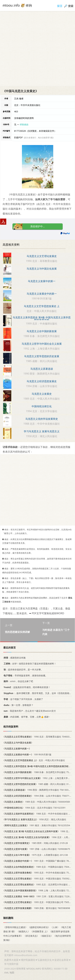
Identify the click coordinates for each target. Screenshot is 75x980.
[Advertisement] (37, 48)
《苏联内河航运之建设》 (15, 927)
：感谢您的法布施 (14, 658)
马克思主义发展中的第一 (42, 281)
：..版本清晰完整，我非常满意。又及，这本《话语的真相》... (38, 693)
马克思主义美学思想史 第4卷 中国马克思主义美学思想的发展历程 (42, 319)
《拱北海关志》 (31, 936)
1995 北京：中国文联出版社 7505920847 (38, 879)
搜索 (71, 6)
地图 (12, 972)
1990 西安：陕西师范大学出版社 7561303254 (37, 790)
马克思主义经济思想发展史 (42, 381)
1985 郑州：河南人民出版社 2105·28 (35, 843)
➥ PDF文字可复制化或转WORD (47, 613)
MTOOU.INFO (34, 969)
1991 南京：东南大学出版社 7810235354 (36, 825)
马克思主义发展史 (42, 394)
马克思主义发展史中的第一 (42, 294)
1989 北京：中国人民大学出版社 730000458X (36, 802)
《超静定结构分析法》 (39, 927)
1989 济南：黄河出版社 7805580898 (36, 908)
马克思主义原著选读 (42, 369)
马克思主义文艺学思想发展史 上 (42, 306)
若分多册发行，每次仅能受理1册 (39, 138)
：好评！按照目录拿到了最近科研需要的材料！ (29, 664)
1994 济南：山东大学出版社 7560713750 (38, 796)
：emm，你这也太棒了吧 (18, 681)
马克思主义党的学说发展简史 (42, 419)
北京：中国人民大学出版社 (34, 760)
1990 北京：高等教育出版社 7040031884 (38, 737)
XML (7, 972)
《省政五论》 (46, 936)
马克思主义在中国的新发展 (42, 331)
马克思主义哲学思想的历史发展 (42, 356)
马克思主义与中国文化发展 (42, 269)
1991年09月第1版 (27, 754)
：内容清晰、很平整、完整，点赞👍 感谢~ (26, 717)
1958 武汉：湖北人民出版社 (34, 819)
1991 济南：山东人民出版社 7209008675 (36, 849)
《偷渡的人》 (23, 932)
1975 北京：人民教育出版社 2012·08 (35, 855)
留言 (60, 6)
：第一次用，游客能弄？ (18, 705)
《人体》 (55, 927)
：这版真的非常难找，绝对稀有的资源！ (26, 687)
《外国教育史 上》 (40, 932)
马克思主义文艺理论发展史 (42, 256)
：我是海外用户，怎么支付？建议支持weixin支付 (29, 711)
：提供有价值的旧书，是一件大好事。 (23, 670)
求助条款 (24, 124)
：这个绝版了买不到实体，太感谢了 (23, 699)
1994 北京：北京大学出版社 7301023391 (34, 808)
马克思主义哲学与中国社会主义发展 (42, 344)
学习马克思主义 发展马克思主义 (42, 431)
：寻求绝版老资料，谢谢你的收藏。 (25, 675)
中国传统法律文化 (42, 406)
